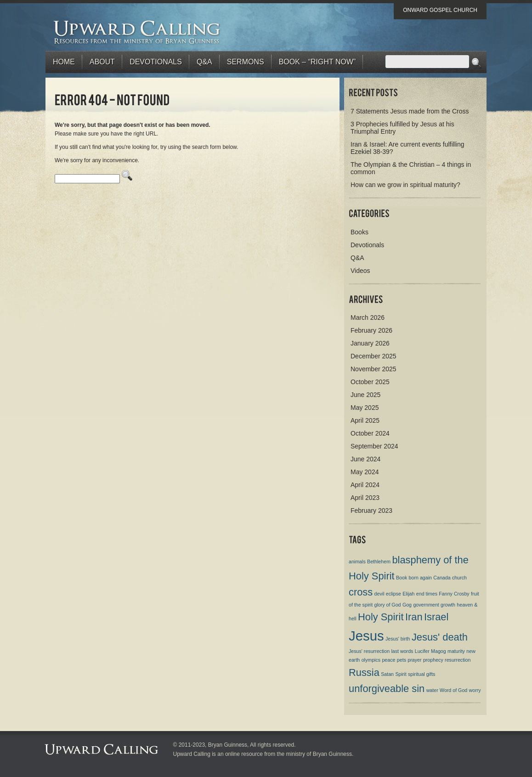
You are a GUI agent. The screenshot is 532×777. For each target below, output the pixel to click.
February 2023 (371, 510)
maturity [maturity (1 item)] (456, 651)
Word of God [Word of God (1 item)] (453, 690)
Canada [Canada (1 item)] (442, 578)
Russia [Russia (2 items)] (364, 672)
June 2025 (365, 395)
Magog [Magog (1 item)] (439, 651)
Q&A (204, 62)
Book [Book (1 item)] (402, 578)
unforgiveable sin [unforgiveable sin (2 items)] (387, 689)
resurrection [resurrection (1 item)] (458, 660)
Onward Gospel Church (440, 10)
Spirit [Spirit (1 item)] (401, 674)
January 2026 (370, 343)
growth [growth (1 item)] (448, 605)
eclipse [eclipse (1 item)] (393, 594)
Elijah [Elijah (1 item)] (408, 594)
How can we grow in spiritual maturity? (405, 185)
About (102, 62)
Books (359, 232)
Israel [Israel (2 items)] (436, 617)
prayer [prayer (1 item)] (414, 660)
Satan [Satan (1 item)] (387, 674)
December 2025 (374, 356)
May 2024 (365, 472)
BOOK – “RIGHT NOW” (317, 62)
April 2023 (365, 498)
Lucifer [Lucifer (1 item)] (422, 651)
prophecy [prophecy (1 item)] (433, 660)
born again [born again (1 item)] (420, 578)
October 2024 (370, 433)
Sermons (246, 62)
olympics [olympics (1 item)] (371, 660)
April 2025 (365, 420)
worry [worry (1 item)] (475, 690)
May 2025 (365, 408)
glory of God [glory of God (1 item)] (387, 605)
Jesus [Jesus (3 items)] (366, 636)
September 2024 (374, 446)
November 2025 (374, 369)
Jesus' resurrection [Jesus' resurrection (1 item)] (369, 651)
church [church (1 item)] (459, 578)
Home (64, 62)
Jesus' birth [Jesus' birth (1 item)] (398, 639)
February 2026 (371, 330)
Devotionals (156, 62)
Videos (360, 271)
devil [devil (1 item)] (379, 594)
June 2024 (365, 459)
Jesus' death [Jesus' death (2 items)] (440, 637)
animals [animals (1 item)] (357, 561)
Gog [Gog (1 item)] (407, 605)
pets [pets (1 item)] (402, 660)
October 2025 (370, 382)
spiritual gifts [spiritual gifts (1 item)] (422, 674)
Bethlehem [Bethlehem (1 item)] (379, 561)
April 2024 (365, 485)
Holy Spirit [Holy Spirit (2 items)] (381, 617)
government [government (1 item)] (426, 605)
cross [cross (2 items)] (361, 592)
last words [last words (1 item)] (402, 651)
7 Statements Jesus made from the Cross (410, 111)
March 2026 (368, 318)
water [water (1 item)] (432, 690)
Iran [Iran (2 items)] (414, 617)
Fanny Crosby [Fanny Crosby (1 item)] (454, 594)
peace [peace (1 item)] (388, 660)
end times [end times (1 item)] (427, 594)
